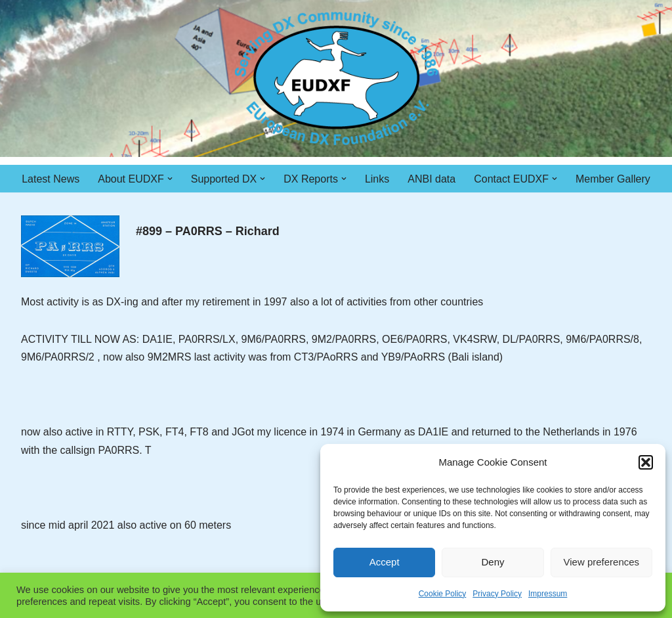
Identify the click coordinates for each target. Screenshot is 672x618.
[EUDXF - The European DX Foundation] (336, 78)
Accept (385, 562)
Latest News (51, 179)
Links (377, 179)
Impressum (548, 594)
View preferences (602, 562)
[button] (646, 462)
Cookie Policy (443, 594)
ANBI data (431, 179)
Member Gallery (613, 179)
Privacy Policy (497, 594)
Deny (493, 562)
